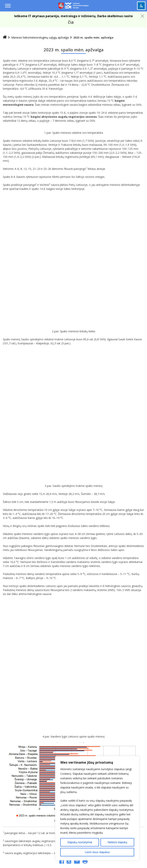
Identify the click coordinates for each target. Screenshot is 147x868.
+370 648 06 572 (57, 739)
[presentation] (36, 681)
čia (71, 22)
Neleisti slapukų (117, 842)
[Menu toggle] (8, 6)
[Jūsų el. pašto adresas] (42, 665)
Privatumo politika (64, 654)
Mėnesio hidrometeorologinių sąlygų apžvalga (40, 37)
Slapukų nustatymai (80, 842)
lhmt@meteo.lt (65, 734)
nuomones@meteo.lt (55, 750)
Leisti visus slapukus (97, 852)
